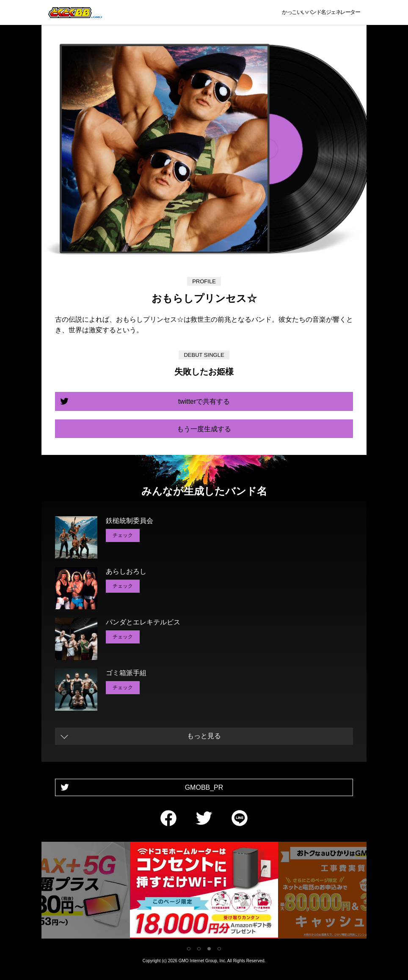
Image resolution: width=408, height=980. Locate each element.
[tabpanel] (204, 892)
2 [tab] (199, 949)
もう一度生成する (204, 429)
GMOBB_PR (204, 787)
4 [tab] (219, 949)
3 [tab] (209, 949)
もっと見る (204, 736)
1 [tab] (189, 949)
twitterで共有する (204, 401)
